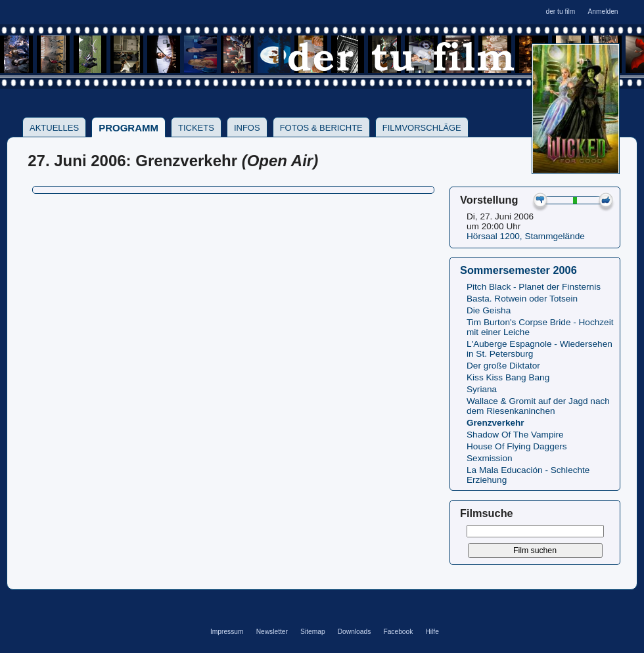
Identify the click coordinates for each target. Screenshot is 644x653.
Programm (128, 128)
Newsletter (272, 632)
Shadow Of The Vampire (515, 435)
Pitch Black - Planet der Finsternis (534, 287)
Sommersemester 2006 (518, 270)
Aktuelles (54, 128)
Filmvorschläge (422, 128)
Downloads (355, 632)
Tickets (196, 128)
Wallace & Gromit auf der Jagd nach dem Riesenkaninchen (538, 406)
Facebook (398, 632)
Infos (247, 128)
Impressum (227, 632)
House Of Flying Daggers (517, 446)
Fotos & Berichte (321, 128)
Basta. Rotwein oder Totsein (522, 299)
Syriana (482, 389)
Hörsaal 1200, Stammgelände (526, 236)
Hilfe (432, 632)
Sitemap (313, 632)
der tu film (560, 11)
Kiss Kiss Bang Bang (508, 377)
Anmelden (603, 11)
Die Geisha (489, 310)
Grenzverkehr (495, 423)
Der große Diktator (503, 366)
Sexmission (490, 458)
